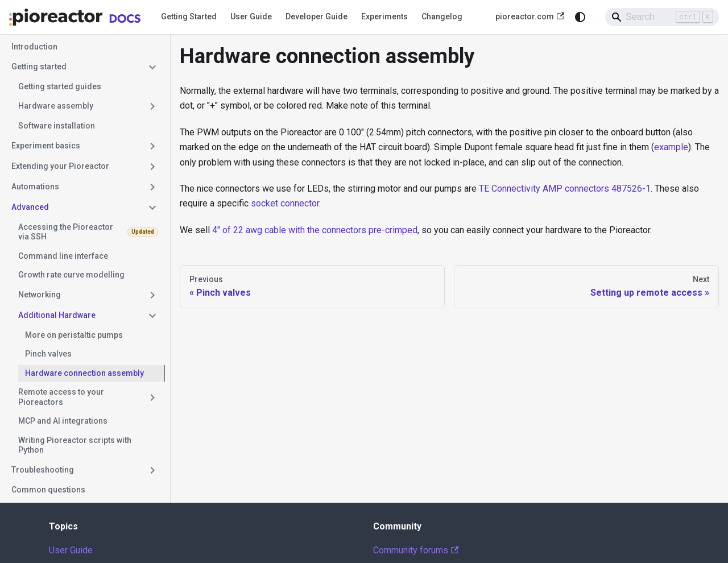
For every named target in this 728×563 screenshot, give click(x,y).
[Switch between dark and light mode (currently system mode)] (580, 17)
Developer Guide (317, 16)
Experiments (384, 16)
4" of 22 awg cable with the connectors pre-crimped (315, 230)
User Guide (251, 16)
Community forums (416, 550)
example (671, 147)
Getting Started (189, 16)
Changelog (442, 16)
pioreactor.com (530, 17)
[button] (85, 67)
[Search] (662, 17)
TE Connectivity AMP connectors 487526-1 (565, 189)
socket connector (285, 203)
